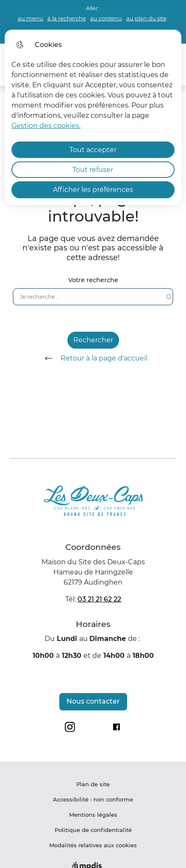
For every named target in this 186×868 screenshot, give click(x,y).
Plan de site (93, 784)
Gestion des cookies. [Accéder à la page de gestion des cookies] (46, 126)
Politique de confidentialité (93, 830)
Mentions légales (93, 815)
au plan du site (146, 18)
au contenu (106, 18)
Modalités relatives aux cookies (93, 845)
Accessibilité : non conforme (93, 799)
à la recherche (67, 18)
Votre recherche (93, 280)
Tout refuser (93, 170)
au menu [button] (31, 18)
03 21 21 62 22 (99, 599)
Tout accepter (93, 150)
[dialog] (93, 117)
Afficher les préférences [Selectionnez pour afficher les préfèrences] (93, 190)
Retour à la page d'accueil (93, 358)
